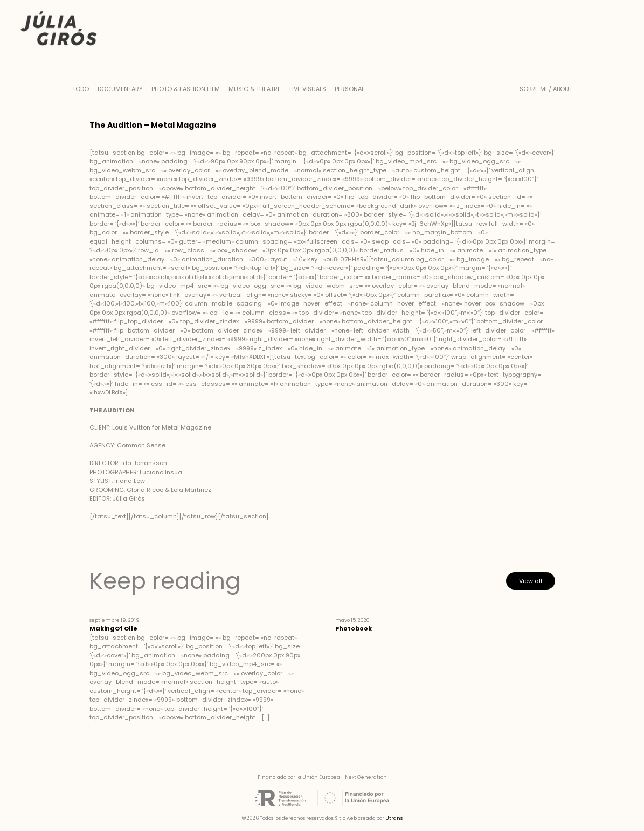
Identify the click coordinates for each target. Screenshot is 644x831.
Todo (81, 89)
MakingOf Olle (113, 628)
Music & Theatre (255, 89)
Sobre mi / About (546, 89)
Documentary (120, 89)
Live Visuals (308, 89)
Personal (349, 89)
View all (531, 581)
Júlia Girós (59, 29)
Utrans (394, 818)
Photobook (354, 628)
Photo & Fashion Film (186, 89)
